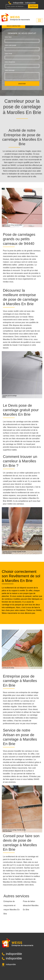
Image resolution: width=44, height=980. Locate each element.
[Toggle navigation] (40, 20)
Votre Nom (8, 37)
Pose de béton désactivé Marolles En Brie (31, 905)
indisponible (18, 3)
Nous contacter (13, 26)
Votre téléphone (10, 62)
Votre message (10, 70)
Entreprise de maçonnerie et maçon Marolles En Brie (12, 908)
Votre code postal (10, 45)
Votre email (8, 54)
